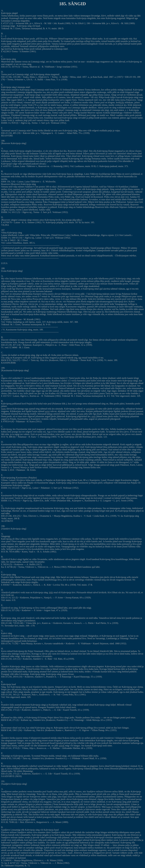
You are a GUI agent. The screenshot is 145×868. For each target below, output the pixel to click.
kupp (109, 807)
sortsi (47, 411)
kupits (52, 636)
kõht (122, 102)
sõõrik (62, 746)
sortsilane (90, 409)
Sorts (3, 409)
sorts (81, 414)
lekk (51, 592)
